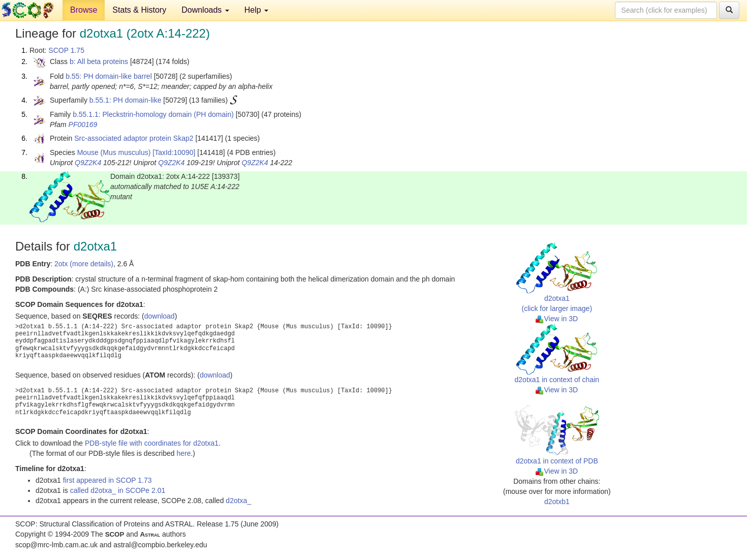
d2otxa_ (238, 501)
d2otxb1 (557, 502)
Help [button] (256, 10)
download (160, 316)
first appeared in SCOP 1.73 (107, 480)
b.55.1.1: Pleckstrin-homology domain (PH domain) (153, 114)
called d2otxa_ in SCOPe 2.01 (118, 490)
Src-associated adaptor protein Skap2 (134, 138)
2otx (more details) (84, 264)
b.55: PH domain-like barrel (109, 76)
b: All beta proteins (99, 61)
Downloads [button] (205, 10)
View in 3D (557, 319)
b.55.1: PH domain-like (126, 100)
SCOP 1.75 (66, 50)
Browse (84, 10)
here (183, 453)
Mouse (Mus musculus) (114, 152)
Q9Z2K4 (88, 163)
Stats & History (139, 10)
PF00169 (83, 125)
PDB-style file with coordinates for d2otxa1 (152, 443)
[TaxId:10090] (174, 152)
